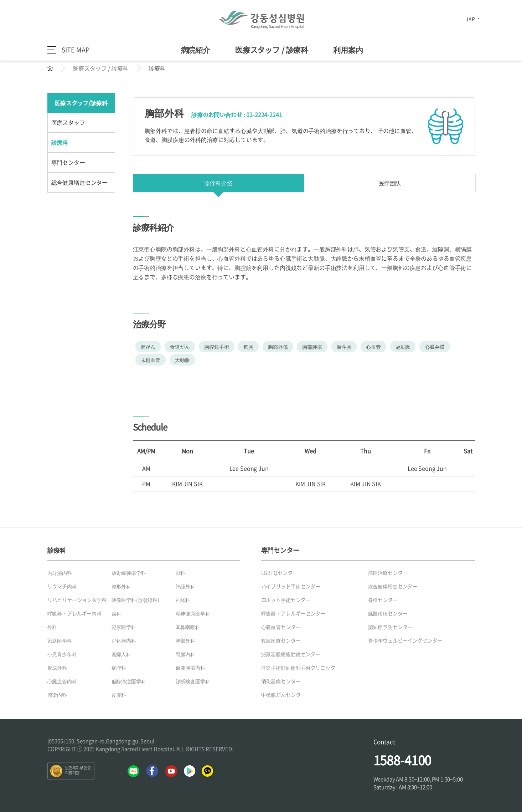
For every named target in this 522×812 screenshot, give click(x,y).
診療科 (60, 142)
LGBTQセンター (279, 573)
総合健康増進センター (80, 182)
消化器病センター (281, 681)
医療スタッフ (68, 122)
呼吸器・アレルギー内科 (74, 613)
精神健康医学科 (193, 613)
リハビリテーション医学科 (77, 600)
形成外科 (57, 668)
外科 (52, 627)
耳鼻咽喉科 (188, 627)
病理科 (119, 668)
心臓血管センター (281, 627)
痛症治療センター (388, 573)
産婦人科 (121, 654)
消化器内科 (124, 640)
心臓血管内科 (62, 681)
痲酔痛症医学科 (129, 681)
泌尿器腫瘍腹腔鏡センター (291, 654)
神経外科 (185, 586)
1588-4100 (402, 760)
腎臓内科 (185, 654)
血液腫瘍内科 (190, 668)
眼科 (181, 573)
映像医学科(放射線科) (135, 600)
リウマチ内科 (62, 586)
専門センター (68, 162)
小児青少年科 (62, 654)
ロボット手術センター (286, 600)
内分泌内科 (60, 573)
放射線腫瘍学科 (129, 573)
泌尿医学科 (124, 627)
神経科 (183, 600)
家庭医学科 (60, 640)
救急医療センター (281, 640)
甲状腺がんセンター (283, 695)
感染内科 (57, 695)
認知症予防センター (390, 627)
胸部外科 (185, 640)
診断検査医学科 (193, 681)
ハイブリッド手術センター (291, 586)
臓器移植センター (388, 613)
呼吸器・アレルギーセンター (293, 613)
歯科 (117, 613)
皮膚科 (119, 695)
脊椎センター (383, 600)
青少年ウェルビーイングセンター (405, 640)
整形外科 (121, 586)
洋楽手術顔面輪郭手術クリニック (298, 668)
